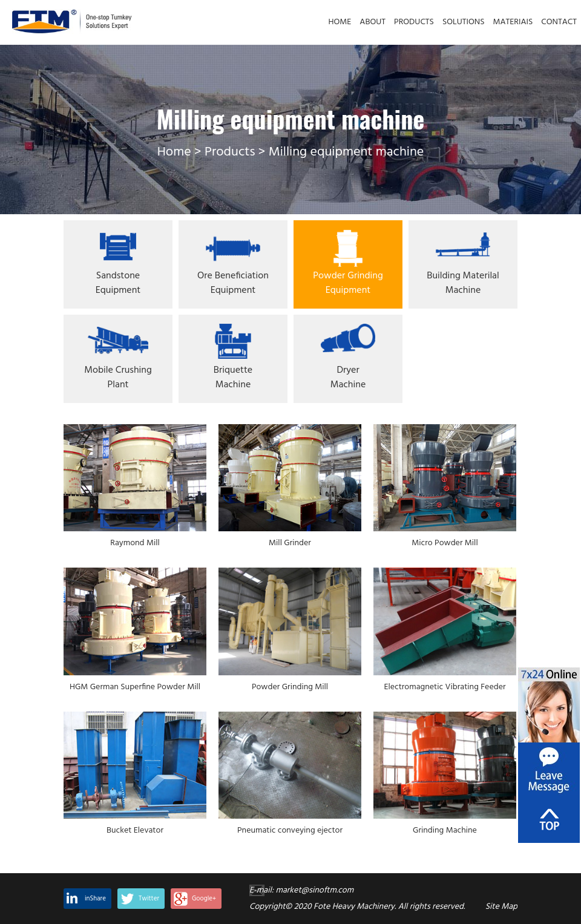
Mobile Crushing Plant (118, 378)
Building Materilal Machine (463, 283)
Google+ (204, 899)
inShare (95, 899)
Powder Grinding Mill (290, 688)
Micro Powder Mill (445, 544)
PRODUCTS (414, 22)
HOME (340, 22)
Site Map (501, 907)
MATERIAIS (513, 22)
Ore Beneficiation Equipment (233, 283)
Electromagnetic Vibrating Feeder (445, 688)
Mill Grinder (290, 544)
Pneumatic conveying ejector (290, 831)
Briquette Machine (233, 378)
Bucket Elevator (135, 831)
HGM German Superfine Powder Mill (135, 688)
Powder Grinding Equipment (348, 283)
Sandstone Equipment (118, 283)
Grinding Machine (445, 831)
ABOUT (373, 22)
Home (174, 152)
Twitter (149, 899)
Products (230, 152)
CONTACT (559, 22)
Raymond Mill (135, 544)
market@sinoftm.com (314, 890)
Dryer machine (348, 378)
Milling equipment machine (346, 152)
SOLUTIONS (464, 22)
